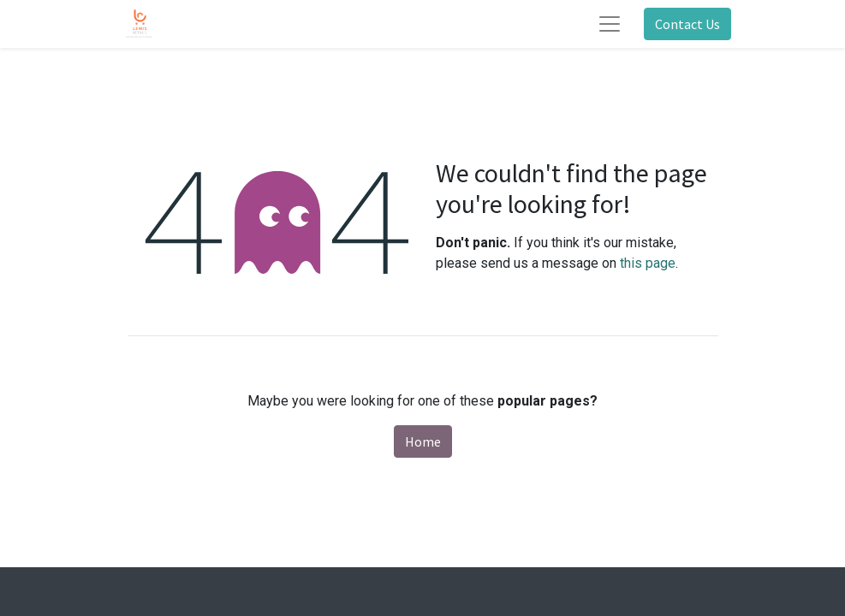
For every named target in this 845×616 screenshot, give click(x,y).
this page (648, 263)
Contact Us (687, 24)
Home (423, 441)
